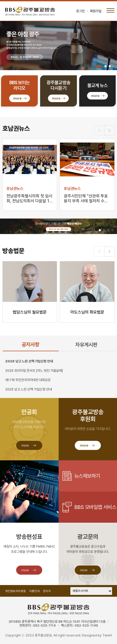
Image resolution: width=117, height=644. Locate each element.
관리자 (47, 591)
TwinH (107, 635)
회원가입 (96, 11)
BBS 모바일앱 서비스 (95, 507)
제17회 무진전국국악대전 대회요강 (28, 380)
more (17, 98)
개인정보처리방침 (15, 591)
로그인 (80, 11)
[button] (98, 66)
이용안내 (34, 591)
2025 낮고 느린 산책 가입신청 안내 (29, 389)
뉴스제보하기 (87, 476)
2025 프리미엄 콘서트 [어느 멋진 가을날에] (34, 371)
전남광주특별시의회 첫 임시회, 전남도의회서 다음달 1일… (29, 199)
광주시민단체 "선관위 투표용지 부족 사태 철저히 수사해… (86, 199)
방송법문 (13, 251)
